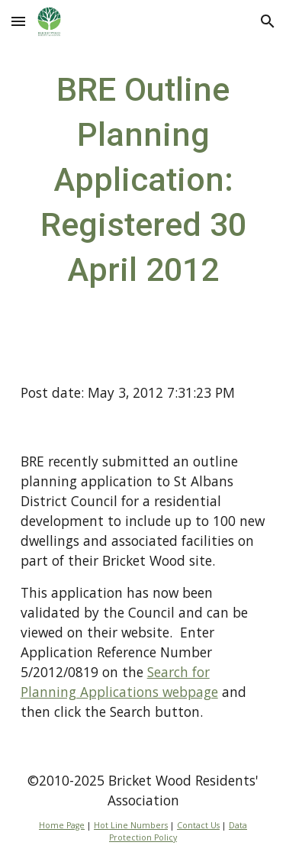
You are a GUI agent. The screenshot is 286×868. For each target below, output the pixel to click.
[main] (143, 179)
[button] (18, 21)
